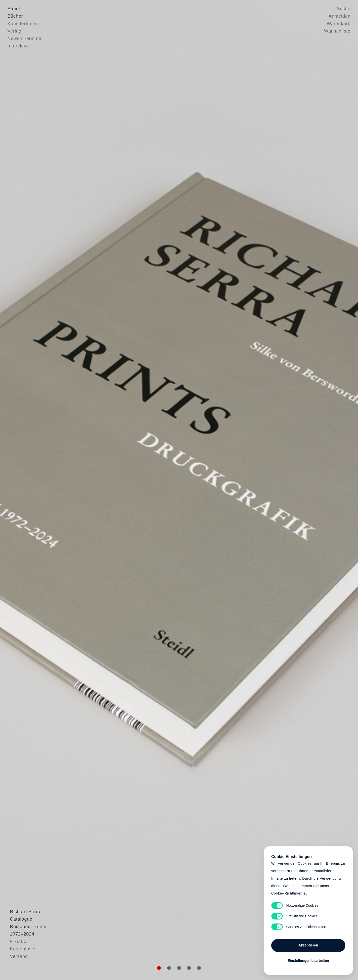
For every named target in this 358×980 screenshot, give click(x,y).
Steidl (14, 9)
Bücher (15, 16)
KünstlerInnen (23, 24)
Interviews (19, 46)
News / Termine (24, 39)
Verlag (14, 31)
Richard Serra (23, 939)
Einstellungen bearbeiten (308, 961)
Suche (344, 9)
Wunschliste (337, 31)
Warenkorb (339, 24)
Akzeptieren (308, 945)
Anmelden (340, 16)
